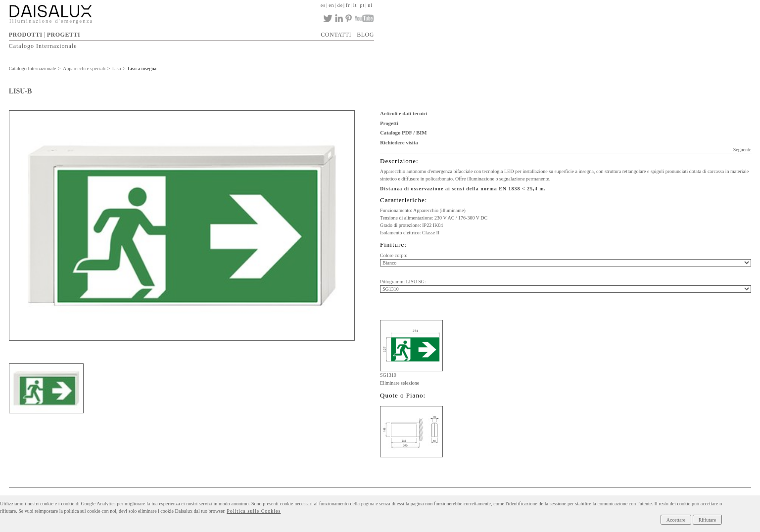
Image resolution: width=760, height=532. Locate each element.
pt (362, 5)
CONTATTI (336, 35)
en (331, 5)
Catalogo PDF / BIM (404, 133)
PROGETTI (64, 35)
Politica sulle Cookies (254, 511)
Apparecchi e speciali (84, 68)
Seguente (742, 150)
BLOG (365, 35)
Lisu (117, 68)
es (323, 5)
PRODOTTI (26, 35)
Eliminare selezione (400, 383)
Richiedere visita (399, 142)
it (355, 5)
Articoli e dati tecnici (404, 113)
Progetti (389, 123)
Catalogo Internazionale (43, 46)
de (340, 5)
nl (370, 5)
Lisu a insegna (142, 68)
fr (348, 5)
